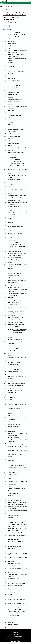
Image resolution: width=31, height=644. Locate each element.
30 (6, 285)
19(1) (5, 206)
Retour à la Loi (6, 26)
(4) (6, 46)
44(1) (5, 383)
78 (6, 622)
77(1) (5, 615)
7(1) (5, 99)
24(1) (5, 249)
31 (6, 287)
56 (6, 468)
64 (6, 525)
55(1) (5, 454)
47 (6, 415)
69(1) (5, 551)
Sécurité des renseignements (15, 637)
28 (6, 280)
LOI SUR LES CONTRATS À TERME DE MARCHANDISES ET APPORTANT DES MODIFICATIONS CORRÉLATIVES (14, 17)
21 (6, 225)
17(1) (5, 195)
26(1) (5, 265)
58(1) (5, 472)
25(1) (5, 258)
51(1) (5, 438)
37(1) (5, 342)
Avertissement (15, 632)
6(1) (5, 90)
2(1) (5, 59)
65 (6, 529)
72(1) (5, 579)
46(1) (5, 397)
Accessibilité (15, 630)
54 (6, 450)
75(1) (5, 597)
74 (6, 594)
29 (6, 283)
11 (6, 134)
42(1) (5, 376)
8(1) (5, 106)
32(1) (5, 290)
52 (6, 444)
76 (6, 603)
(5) (6, 48)
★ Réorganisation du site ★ (7, 5)
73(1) (5, 586)
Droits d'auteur (15, 634)
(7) (6, 55)
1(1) (5, 39)
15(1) (5, 182)
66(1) (5, 533)
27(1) (5, 273)
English (29, 1)
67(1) (5, 539)
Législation (3, 3)
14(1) (5, 169)
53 (6, 446)
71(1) (5, 564)
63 (6, 518)
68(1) (5, 544)
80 (6, 627)
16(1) (5, 189)
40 (6, 372)
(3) (6, 44)
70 (6, 561)
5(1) (5, 78)
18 (6, 202)
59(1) (5, 477)
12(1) (5, 136)
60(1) (5, 493)
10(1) (5, 129)
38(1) (5, 353)
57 (6, 470)
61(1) (5, 511)
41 (6, 374)
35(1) (5, 311)
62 (6, 515)
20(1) (5, 213)
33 (6, 305)
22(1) (5, 229)
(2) (6, 41)
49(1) (5, 429)
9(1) (5, 124)
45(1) (5, 390)
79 (6, 625)
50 (6, 433)
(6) (6, 51)
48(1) (5, 418)
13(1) (5, 148)
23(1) (5, 235)
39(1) (5, 362)
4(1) (5, 74)
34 (6, 307)
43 (6, 381)
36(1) (5, 335)
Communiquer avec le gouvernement (15, 639)
